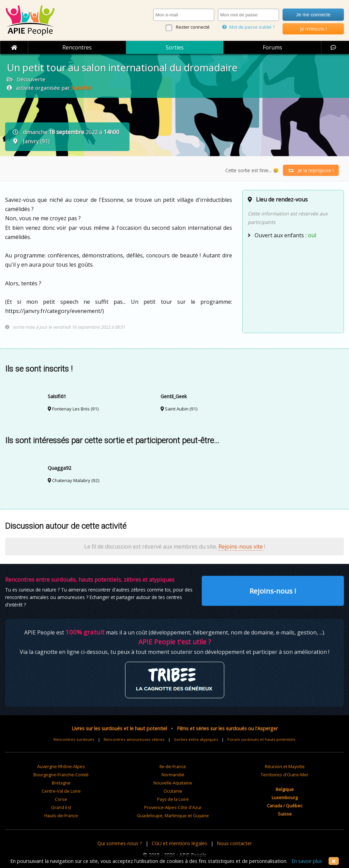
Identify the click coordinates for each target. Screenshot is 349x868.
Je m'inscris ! (313, 29)
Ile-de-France (173, 766)
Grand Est (61, 807)
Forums (272, 47)
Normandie (173, 775)
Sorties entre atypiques (196, 739)
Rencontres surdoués (74, 739)
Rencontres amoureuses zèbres (134, 739)
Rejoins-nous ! (273, 591)
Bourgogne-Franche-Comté (61, 775)
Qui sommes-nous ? (120, 843)
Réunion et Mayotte (285, 766)
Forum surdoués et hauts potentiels (261, 739)
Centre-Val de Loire (61, 791)
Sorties (175, 47)
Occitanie (173, 791)
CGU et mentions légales (179, 843)
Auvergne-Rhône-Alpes (61, 766)
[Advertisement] (293, 285)
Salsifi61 (81, 88)
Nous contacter (234, 843)
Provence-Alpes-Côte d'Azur (173, 807)
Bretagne (61, 783)
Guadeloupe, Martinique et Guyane (173, 815)
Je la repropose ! (311, 170)
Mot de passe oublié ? (248, 27)
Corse (61, 799)
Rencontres (77, 47)
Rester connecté (193, 27)
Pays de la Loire (173, 799)
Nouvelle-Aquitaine (173, 783)
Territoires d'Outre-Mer (285, 775)
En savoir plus (307, 861)
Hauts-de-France (61, 815)
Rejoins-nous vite (241, 547)
